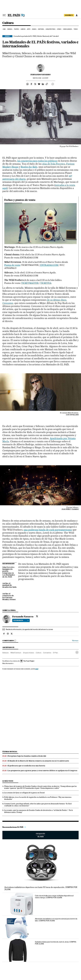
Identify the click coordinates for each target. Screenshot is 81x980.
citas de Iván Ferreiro (54, 164)
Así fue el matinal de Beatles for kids (9, 585)
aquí (37, 669)
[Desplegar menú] (4, 15)
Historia (41, 29)
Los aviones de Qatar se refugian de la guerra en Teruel (24, 793)
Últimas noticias (10, 752)
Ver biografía (21, 620)
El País (55, 653)
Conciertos (47, 653)
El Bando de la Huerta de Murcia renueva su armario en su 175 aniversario (38, 761)
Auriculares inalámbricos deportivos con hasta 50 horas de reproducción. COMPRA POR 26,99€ (41, 888)
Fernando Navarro (40, 75)
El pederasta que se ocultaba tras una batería (26, 766)
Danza (34, 29)
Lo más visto (8, 781)
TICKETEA (46, 283)
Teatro (16, 29)
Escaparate (40, 835)
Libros (23, 29)
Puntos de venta (12, 265)
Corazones (8, 303)
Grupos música (28, 653)
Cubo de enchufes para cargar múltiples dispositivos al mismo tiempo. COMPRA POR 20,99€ (54, 897)
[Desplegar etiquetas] (77, 652)
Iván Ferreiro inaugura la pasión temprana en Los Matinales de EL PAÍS (9, 572)
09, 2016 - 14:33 (40, 78)
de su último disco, (57, 300)
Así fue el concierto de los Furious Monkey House (9, 597)
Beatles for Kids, (29, 167)
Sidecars (5, 653)
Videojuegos (67, 29)
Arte (29, 29)
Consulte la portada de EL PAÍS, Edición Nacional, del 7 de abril (36, 36)
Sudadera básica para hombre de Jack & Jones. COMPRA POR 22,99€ (56, 943)
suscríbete (69, 15)
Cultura (8, 23)
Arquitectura (50, 29)
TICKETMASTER (30, 283)
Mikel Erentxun (16, 653)
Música (10, 29)
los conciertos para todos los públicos (37, 161)
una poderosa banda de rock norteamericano (48, 530)
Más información (8, 663)
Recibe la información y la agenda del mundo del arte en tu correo (29, 629)
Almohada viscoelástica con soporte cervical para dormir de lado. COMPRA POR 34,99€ (56, 920)
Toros (76, 29)
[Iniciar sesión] (77, 15)
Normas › (75, 641)
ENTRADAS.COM (49, 265)
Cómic (59, 29)
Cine (4, 29)
